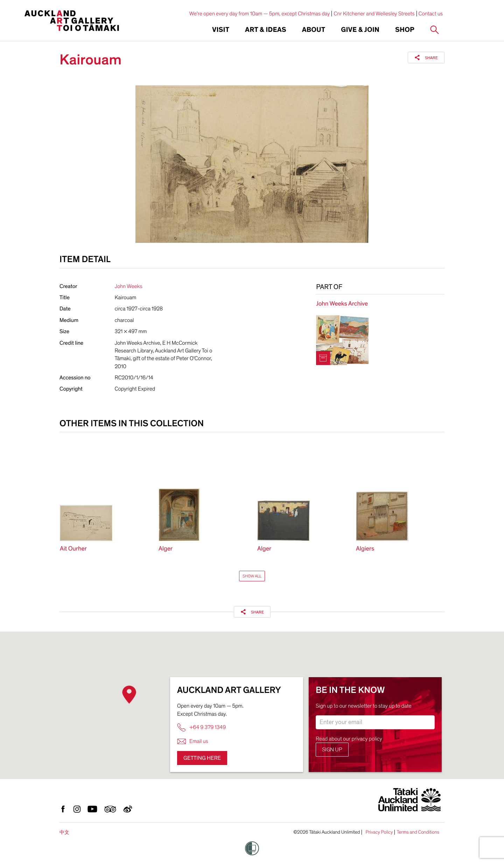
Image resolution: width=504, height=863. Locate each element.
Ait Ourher (73, 549)
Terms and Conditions (418, 832)
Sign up (332, 750)
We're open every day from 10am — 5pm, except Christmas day (260, 14)
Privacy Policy (379, 832)
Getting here (202, 758)
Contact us (431, 14)
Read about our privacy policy (349, 739)
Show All (252, 576)
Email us (193, 741)
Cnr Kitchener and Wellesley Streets (374, 14)
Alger (166, 549)
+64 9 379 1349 (201, 727)
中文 (64, 832)
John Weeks (129, 286)
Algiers (365, 549)
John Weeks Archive (342, 304)
